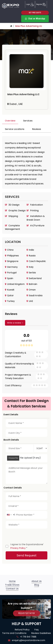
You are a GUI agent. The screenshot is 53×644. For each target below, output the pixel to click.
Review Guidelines (41, 633)
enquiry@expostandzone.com (27, 640)
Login (30, 4)
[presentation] (27, 535)
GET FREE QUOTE (35, 13)
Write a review (15, 323)
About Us (37, 581)
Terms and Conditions (14, 633)
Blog (37, 585)
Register (41, 4)
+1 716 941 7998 (26, 637)
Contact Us (12, 589)
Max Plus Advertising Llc (29, 26)
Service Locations (15, 129)
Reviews (37, 129)
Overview (10, 121)
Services (28, 121)
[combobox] (10, 515)
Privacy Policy (18, 548)
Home (12, 581)
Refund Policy (22, 630)
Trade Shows (12, 585)
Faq (36, 630)
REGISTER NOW (27, 613)
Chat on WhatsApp (35, 19)
